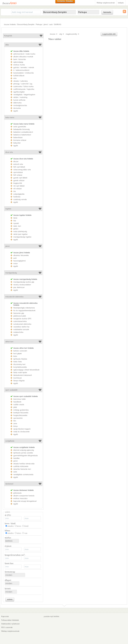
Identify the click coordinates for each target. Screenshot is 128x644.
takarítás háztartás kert (22, 469)
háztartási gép (19, 313)
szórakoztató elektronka (22, 324)
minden (11, 526)
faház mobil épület (20, 372)
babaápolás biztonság (21, 129)
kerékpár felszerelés (21, 413)
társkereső (9, 484)
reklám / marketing (20, 97)
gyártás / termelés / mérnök (24, 67)
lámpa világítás (19, 381)
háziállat (16, 458)
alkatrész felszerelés (21, 255)
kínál (26, 526)
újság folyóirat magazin (22, 429)
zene (15, 424)
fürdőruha (17, 197)
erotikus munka (19, 65)
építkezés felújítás (20, 359)
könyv (16, 426)
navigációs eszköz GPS (22, 319)
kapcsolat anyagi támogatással (25, 501)
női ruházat (17, 189)
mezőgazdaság (11, 273)
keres (19, 526)
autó (51, 24)
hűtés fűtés (18, 362)
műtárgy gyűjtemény (21, 410)
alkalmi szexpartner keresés (24, 496)
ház (15, 221)
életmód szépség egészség (24, 450)
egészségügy (18, 62)
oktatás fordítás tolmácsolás (24, 464)
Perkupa (39, 24)
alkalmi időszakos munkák (23, 57)
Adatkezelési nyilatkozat (10, 624)
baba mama (10, 117)
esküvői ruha (18, 164)
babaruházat (18, 137)
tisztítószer (18, 378)
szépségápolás (19, 194)
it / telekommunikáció (21, 70)
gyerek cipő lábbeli (20, 178)
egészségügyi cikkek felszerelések (26, 370)
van (26, 533)
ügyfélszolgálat (19, 92)
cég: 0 (61, 34)
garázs (16, 229)
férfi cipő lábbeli (19, 167)
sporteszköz (18, 418)
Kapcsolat (5, 616)
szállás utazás (19, 405)
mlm (15, 78)
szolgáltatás (10, 441)
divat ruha (9, 152)
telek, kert (17, 226)
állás (7, 45)
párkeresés (17, 493)
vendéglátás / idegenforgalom (24, 95)
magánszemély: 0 (72, 34)
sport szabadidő (11, 390)
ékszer (16, 161)
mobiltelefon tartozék (21, 329)
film (15, 421)
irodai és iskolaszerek (21, 432)
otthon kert (9, 342)
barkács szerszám (20, 351)
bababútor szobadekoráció (23, 132)
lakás (15, 218)
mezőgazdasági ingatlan (22, 237)
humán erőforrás (19, 100)
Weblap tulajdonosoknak (106, 3)
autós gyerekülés (20, 127)
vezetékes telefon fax (21, 327)
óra (15, 191)
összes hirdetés (10, 24)
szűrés (10, 599)
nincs (19, 533)
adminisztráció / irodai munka (24, 54)
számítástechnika (20, 321)
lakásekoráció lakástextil (23, 375)
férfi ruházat (18, 175)
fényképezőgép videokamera (24, 308)
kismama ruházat (20, 140)
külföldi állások (19, 76)
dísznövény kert (19, 364)
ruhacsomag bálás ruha (22, 170)
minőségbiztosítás (20, 105)
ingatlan (8, 209)
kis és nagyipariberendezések (24, 311)
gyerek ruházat (19, 180)
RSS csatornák (7, 627)
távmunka (17, 108)
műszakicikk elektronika (14, 297)
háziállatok (17, 402)
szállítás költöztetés (21, 466)
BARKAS (58, 24)
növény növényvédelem (22, 285)
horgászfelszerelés (20, 415)
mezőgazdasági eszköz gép (24, 282)
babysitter (17, 143)
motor (15, 264)
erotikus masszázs (20, 498)
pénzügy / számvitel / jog (23, 84)
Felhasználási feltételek (10, 620)
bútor (15, 356)
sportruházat (18, 172)
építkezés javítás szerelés (23, 453)
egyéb (16, 111)
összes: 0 (54, 34)
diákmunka (17, 103)
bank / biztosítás (20, 59)
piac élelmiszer (19, 287)
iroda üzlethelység (20, 231)
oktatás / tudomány (21, 81)
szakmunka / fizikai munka (23, 86)
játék (15, 407)
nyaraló (16, 223)
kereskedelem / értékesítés (24, 73)
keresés (107, 12)
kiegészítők (18, 183)
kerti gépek (18, 354)
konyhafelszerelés (20, 367)
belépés (121, 3)
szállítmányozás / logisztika (24, 89)
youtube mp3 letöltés (51, 616)
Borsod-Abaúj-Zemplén (26, 24)
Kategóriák (8, 36)
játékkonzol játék (20, 316)
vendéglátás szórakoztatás (23, 475)
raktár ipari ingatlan (20, 234)
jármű (46, 24)
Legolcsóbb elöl (109, 34)
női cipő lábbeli (19, 186)
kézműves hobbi (19, 399)
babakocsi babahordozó (22, 135)
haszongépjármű (19, 261)
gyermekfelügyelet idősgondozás (26, 456)
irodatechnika (18, 332)
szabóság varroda (20, 199)
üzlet (15, 472)
